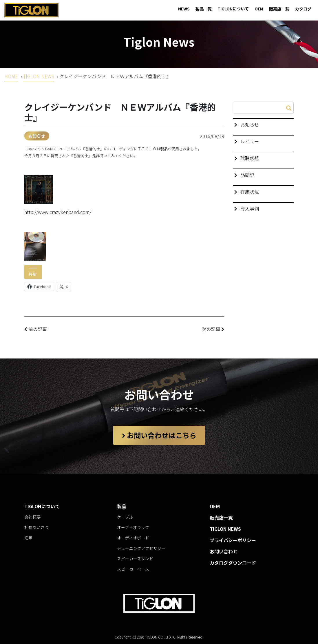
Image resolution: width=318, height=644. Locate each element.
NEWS (184, 9)
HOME (11, 76)
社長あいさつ (36, 527)
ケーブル (125, 517)
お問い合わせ (224, 551)
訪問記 (247, 175)
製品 (122, 506)
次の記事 (213, 329)
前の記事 (36, 329)
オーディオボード (133, 538)
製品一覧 (204, 9)
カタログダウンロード (233, 563)
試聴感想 (250, 158)
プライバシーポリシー (233, 540)
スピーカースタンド (135, 559)
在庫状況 (250, 192)
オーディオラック (133, 527)
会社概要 (32, 517)
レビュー (250, 141)
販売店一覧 (279, 9)
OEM (259, 9)
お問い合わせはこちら (159, 435)
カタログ (303, 9)
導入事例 (250, 208)
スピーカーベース (133, 569)
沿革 (28, 538)
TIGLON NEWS (39, 76)
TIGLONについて (233, 9)
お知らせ (37, 136)
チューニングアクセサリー (141, 548)
